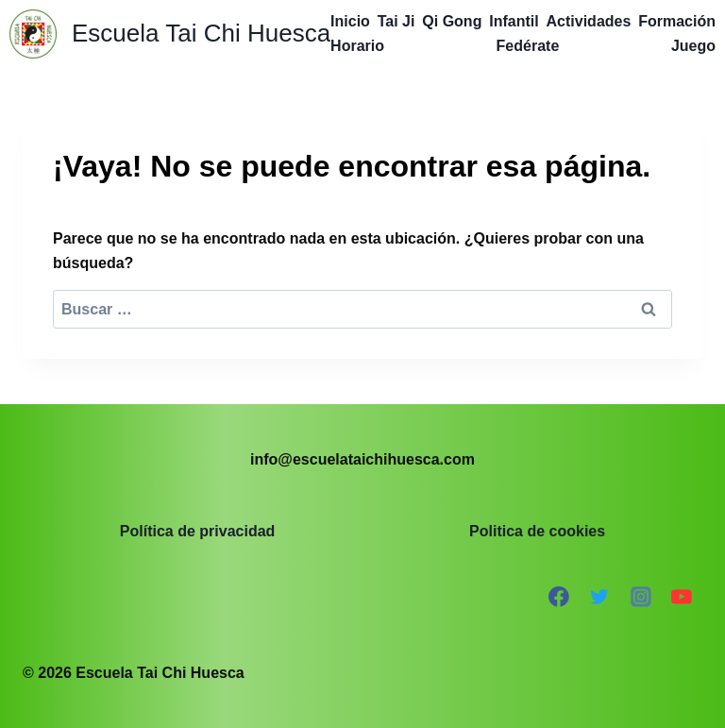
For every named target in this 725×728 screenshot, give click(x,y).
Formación (677, 21)
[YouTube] (682, 597)
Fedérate (528, 46)
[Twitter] (599, 597)
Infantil (514, 21)
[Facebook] (559, 597)
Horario (357, 46)
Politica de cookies (537, 531)
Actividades (589, 21)
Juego (693, 46)
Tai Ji (396, 21)
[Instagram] (641, 597)
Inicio (350, 21)
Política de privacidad (198, 531)
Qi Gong (452, 21)
